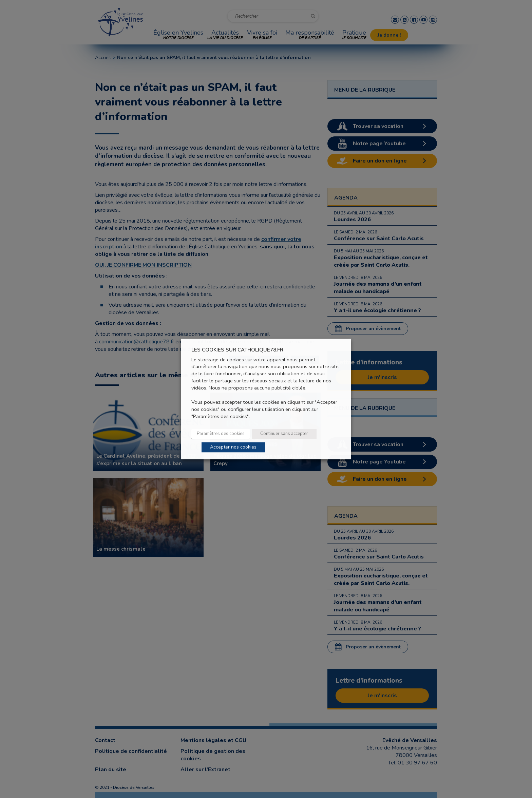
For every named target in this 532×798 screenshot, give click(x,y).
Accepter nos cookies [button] (233, 447)
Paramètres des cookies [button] (221, 434)
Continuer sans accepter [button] (284, 434)
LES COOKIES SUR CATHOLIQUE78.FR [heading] (237, 350)
